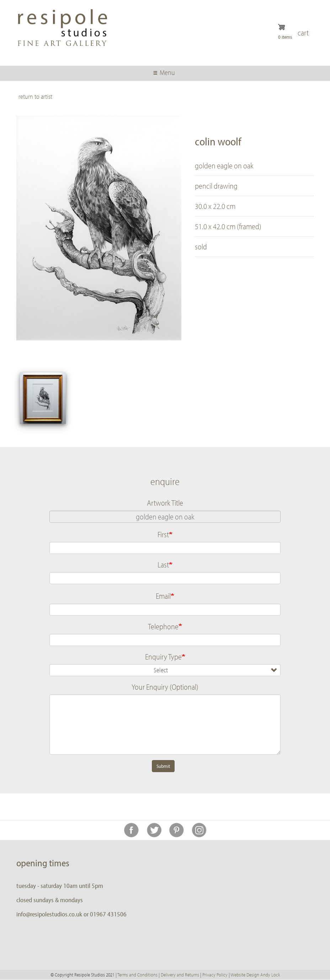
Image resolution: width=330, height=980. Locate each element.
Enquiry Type (163, 657)
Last (163, 565)
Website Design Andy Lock (255, 975)
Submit (163, 766)
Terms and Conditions (137, 975)
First (163, 534)
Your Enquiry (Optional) (165, 687)
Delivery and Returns (180, 975)
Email (163, 596)
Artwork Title (165, 503)
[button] (43, 398)
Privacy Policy (215, 975)
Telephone (163, 626)
